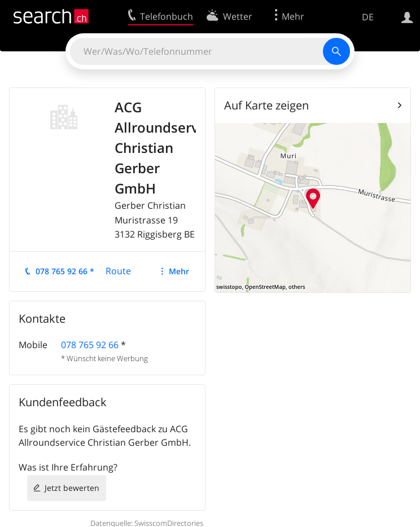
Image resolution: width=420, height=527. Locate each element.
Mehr (179, 271)
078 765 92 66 (90, 345)
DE (368, 17)
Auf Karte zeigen (266, 105)
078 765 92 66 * (65, 271)
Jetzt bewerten (72, 488)
